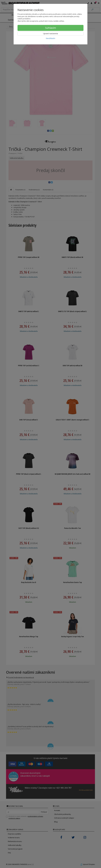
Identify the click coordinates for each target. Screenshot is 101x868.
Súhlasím (51, 28)
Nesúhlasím (50, 38)
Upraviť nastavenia (50, 33)
